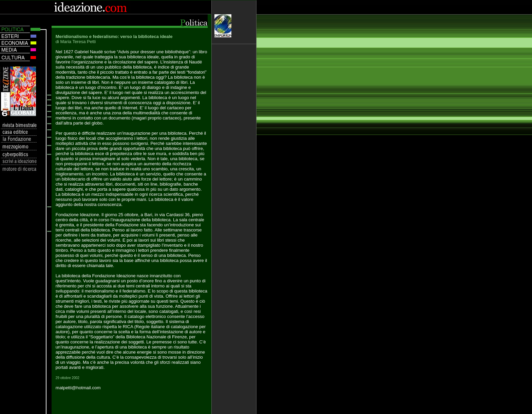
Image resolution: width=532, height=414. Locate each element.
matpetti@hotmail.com (78, 388)
